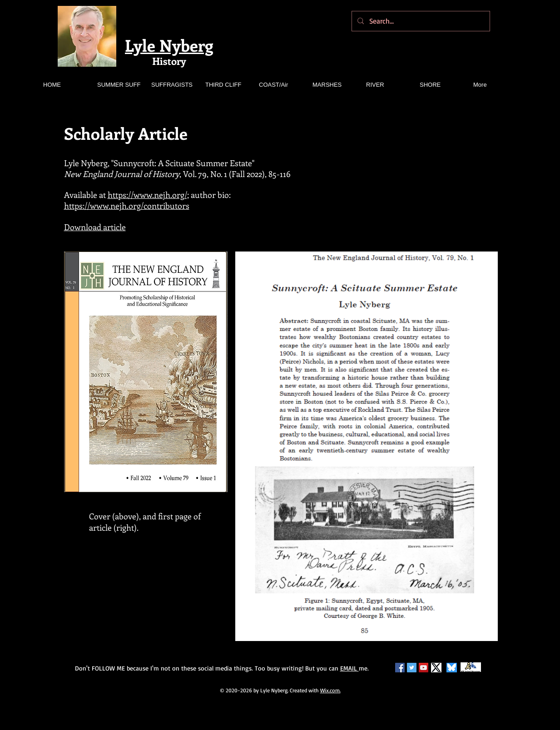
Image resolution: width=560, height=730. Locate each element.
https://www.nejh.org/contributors (127, 206)
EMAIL (349, 668)
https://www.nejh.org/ (147, 195)
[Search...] (420, 21)
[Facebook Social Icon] (400, 668)
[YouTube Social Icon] (424, 668)
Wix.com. (330, 690)
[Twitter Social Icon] (412, 668)
